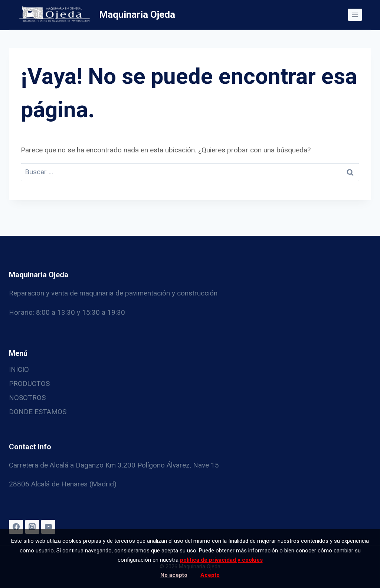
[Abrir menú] (355, 15)
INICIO (19, 369)
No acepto (174, 575)
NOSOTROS (27, 398)
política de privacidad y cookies (221, 560)
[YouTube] (48, 527)
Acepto (210, 575)
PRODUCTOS (29, 384)
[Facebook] (16, 527)
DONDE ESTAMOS (38, 412)
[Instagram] (32, 527)
